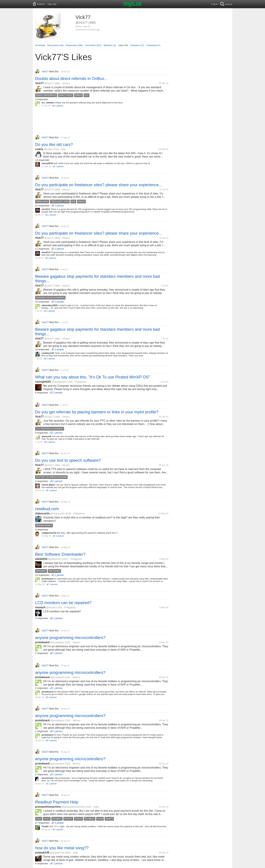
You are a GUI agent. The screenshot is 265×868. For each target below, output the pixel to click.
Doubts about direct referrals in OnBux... (71, 79)
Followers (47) (137, 45)
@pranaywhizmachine (73, 807)
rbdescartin (43, 513)
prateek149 (42, 853)
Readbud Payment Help (57, 802)
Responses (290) (74, 45)
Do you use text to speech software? (68, 460)
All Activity (40, 45)
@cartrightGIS (59, 382)
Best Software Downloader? (60, 554)
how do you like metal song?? (62, 848)
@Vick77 (49, 83)
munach (40, 607)
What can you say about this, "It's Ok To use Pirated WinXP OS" (93, 377)
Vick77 (39, 83)
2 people (59, 302)
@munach (52, 607)
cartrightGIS (43, 382)
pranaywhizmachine (48, 807)
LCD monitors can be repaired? (63, 603)
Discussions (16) (55, 45)
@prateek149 (57, 853)
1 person (59, 106)
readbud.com (47, 509)
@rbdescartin (58, 514)
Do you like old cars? (54, 144)
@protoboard (57, 642)
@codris (48, 149)
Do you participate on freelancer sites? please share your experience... (99, 185)
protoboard (42, 642)
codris (39, 149)
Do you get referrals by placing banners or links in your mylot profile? (97, 412)
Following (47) (153, 45)
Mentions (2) (110, 45)
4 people (59, 823)
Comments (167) (93, 45)
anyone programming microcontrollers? (70, 638)
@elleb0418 (54, 559)
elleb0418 (41, 559)
